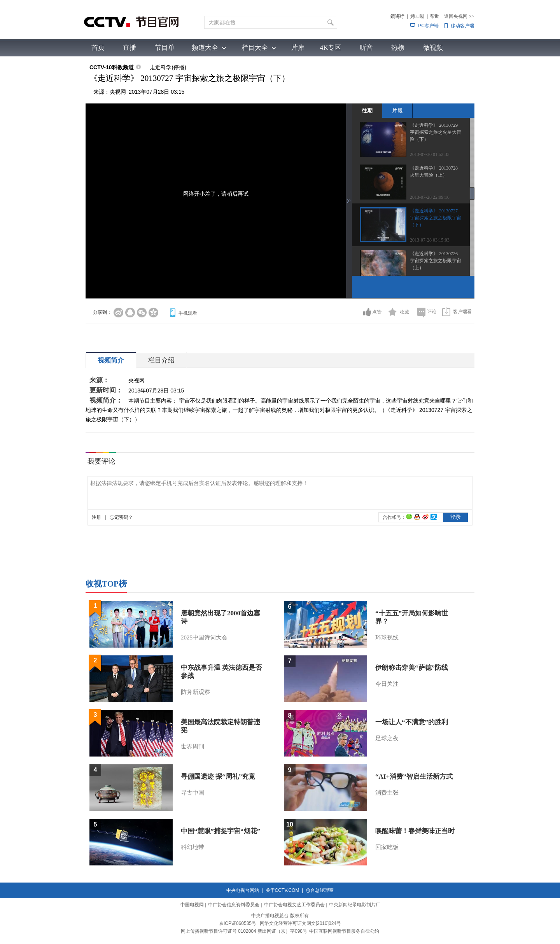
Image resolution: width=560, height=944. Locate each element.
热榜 (398, 48)
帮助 (435, 16)
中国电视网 (192, 905)
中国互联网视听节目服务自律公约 (344, 931)
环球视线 (387, 638)
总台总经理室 (320, 890)
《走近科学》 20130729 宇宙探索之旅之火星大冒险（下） (436, 132)
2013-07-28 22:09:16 (430, 197)
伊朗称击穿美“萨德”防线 (412, 668)
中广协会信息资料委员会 (234, 905)
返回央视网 (459, 16)
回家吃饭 (387, 847)
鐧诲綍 (397, 16)
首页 (98, 48)
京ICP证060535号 (238, 923)
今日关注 (387, 684)
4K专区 (331, 48)
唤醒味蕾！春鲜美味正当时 (415, 831)
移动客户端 (462, 26)
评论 (432, 312)
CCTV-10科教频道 (112, 67)
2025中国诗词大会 (204, 638)
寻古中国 (192, 793)
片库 (298, 48)
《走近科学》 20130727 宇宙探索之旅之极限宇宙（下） (436, 218)
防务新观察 (195, 692)
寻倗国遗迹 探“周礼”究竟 (218, 777)
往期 (367, 110)
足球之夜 (387, 738)
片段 (397, 110)
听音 (366, 48)
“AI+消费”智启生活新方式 (414, 777)
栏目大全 (255, 48)
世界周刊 (192, 746)
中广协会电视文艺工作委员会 (294, 905)
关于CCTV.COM (283, 890)
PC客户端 (428, 26)
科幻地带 (192, 847)
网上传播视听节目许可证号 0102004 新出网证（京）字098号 (244, 931)
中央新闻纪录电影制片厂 (355, 905)
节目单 (165, 48)
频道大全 (205, 48)
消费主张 (387, 793)
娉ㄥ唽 (417, 16)
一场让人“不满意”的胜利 (412, 722)
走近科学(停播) (168, 67)
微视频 (433, 48)
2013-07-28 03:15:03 (430, 240)
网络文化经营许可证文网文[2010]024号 (300, 923)
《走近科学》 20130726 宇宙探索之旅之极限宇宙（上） (436, 261)
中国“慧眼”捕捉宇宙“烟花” (220, 831)
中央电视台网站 (243, 890)
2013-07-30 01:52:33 (430, 154)
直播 (129, 48)
